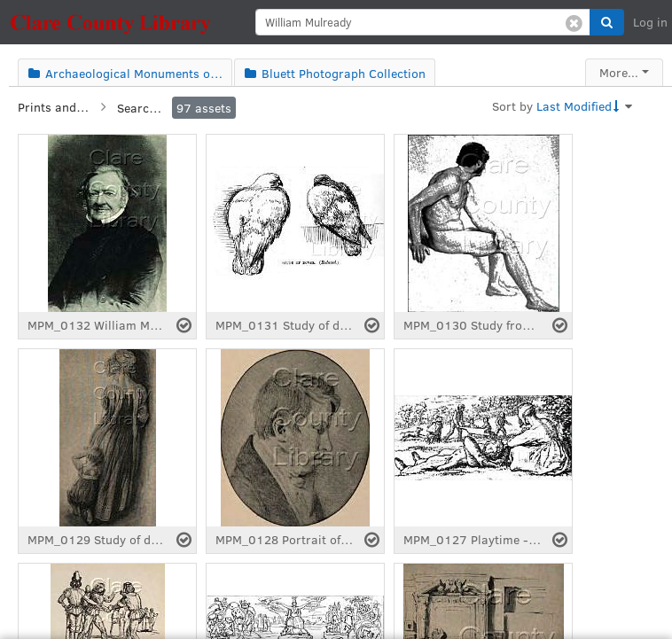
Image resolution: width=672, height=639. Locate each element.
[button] (607, 22)
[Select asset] (184, 325)
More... (619, 72)
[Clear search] (574, 22)
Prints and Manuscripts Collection (53, 107)
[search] (423, 22)
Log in (650, 22)
